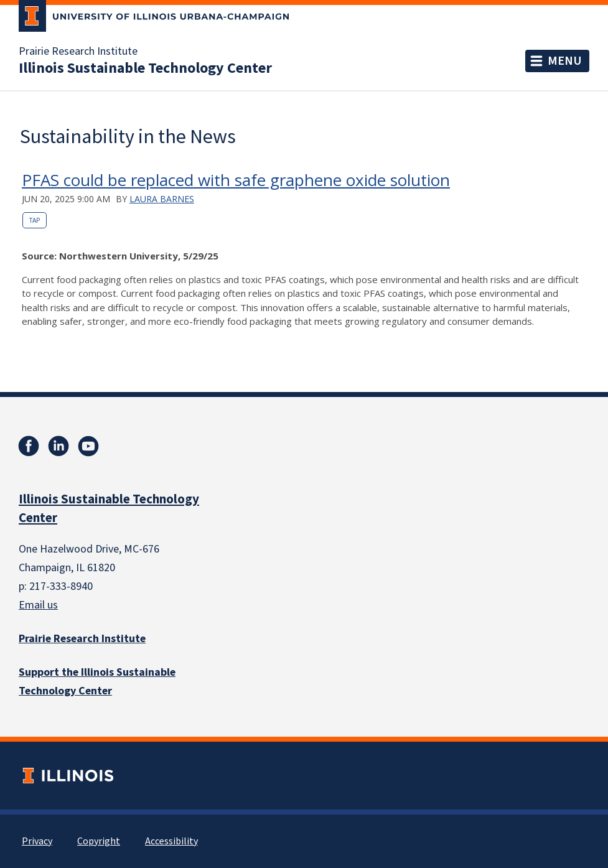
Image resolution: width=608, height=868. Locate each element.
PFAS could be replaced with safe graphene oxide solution (236, 180)
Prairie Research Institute (78, 52)
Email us (38, 605)
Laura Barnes (162, 199)
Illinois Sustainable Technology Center (145, 68)
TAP (35, 220)
